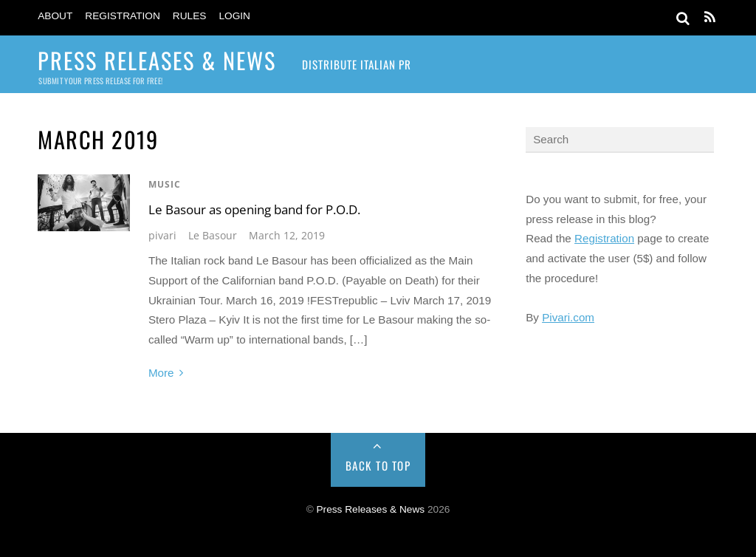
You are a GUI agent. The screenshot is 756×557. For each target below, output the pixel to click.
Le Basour (213, 235)
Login (234, 16)
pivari (162, 235)
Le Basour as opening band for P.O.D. (254, 209)
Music (165, 184)
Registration (123, 16)
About (55, 16)
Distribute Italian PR (357, 64)
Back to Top (378, 465)
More (161, 373)
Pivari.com (568, 317)
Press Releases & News (371, 509)
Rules (190, 16)
